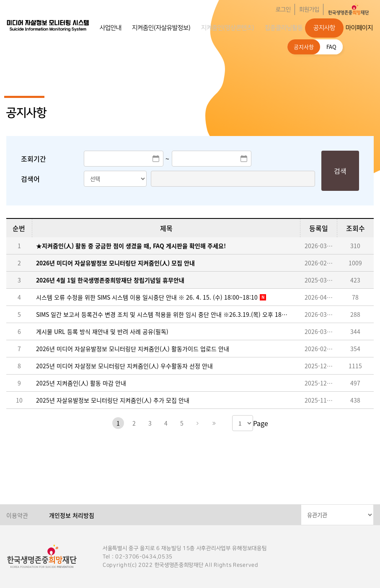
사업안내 (111, 28)
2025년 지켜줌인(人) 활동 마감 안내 (81, 383)
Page (261, 423)
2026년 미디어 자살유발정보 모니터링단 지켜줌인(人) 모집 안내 (115, 263)
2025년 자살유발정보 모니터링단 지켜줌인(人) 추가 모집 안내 (113, 400)
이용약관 (17, 515)
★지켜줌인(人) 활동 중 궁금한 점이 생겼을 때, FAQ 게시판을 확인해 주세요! (131, 246)
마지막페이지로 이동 (214, 423)
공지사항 (324, 28)
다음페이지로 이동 (198, 423)
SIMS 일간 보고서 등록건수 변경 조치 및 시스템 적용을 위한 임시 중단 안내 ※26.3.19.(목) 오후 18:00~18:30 (162, 314)
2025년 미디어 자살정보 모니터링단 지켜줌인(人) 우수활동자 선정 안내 (124, 366)
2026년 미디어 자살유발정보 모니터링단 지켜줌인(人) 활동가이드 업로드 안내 (133, 349)
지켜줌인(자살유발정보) (161, 28)
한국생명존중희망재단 (48, 25)
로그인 (283, 10)
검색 (340, 171)
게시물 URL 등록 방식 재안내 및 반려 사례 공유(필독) (102, 331)
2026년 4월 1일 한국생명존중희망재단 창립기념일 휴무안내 (110, 280)
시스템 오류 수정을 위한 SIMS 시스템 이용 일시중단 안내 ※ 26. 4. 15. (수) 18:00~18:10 (147, 297)
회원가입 (309, 10)
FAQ (331, 47)
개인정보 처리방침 (72, 515)
